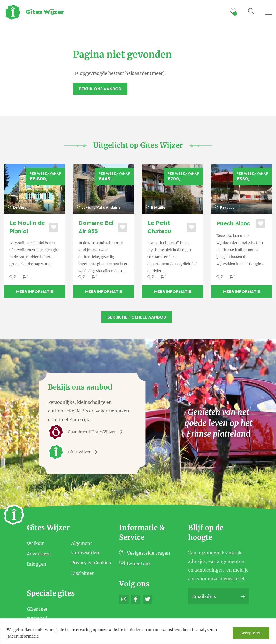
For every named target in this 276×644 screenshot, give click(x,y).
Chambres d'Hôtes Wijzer (87, 432)
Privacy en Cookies (91, 563)
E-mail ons (135, 563)
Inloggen (37, 564)
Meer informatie (23, 636)
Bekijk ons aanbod (100, 89)
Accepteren (251, 633)
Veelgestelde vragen (145, 553)
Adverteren (39, 554)
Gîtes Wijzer (75, 452)
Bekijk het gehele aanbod (137, 317)
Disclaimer (82, 573)
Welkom (36, 543)
